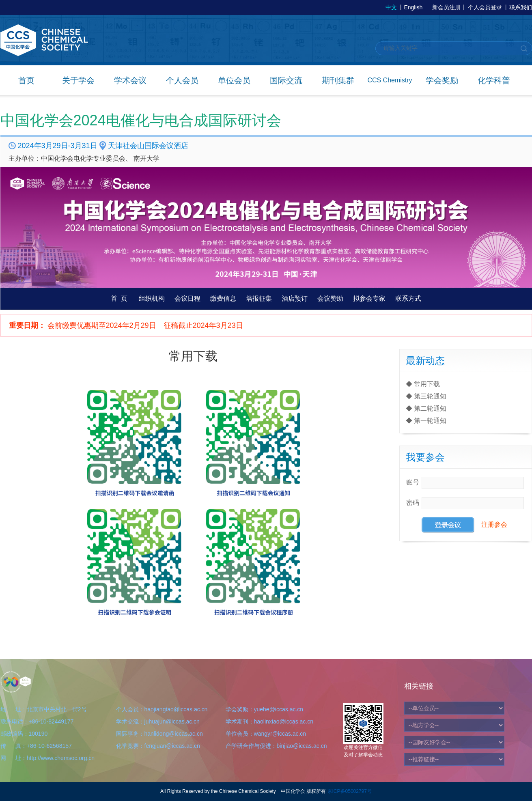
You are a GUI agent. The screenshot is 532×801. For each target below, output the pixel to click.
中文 (391, 7)
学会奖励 (442, 80)
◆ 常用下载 (423, 384)
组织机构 (152, 298)
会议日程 (187, 298)
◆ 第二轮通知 (426, 408)
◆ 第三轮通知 (426, 396)
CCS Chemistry (390, 80)
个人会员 (182, 80)
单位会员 (234, 80)
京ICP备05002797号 (350, 791)
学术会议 (130, 80)
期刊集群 (338, 80)
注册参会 (494, 524)
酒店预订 (295, 298)
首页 (26, 80)
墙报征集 (259, 298)
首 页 (119, 298)
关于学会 (78, 80)
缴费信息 (223, 298)
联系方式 (408, 298)
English (413, 7)
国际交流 (286, 80)
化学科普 (494, 80)
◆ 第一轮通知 (426, 421)
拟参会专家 (369, 298)
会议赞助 (330, 298)
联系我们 (521, 7)
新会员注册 (446, 7)
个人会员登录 (485, 7)
